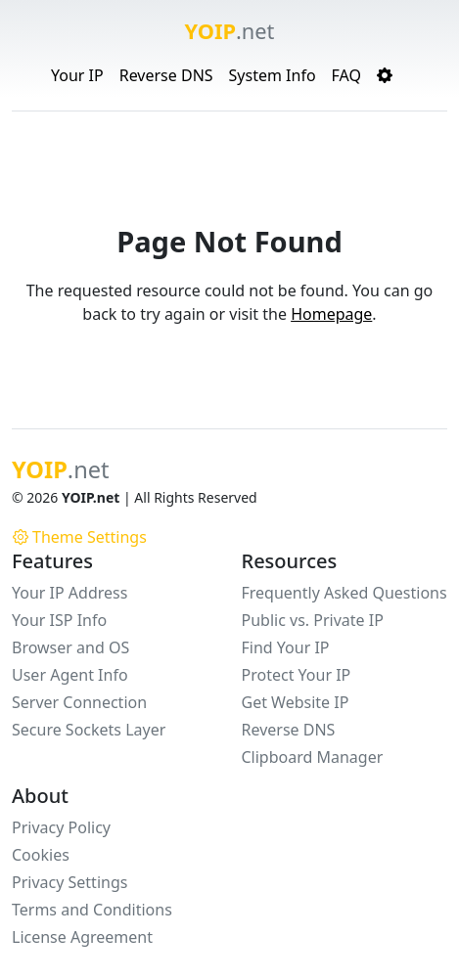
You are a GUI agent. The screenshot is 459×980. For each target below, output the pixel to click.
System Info (273, 75)
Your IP (77, 75)
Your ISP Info (59, 620)
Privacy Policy (61, 827)
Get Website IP (296, 702)
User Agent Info (70, 675)
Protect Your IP (297, 675)
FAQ (346, 75)
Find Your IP (286, 647)
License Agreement (82, 937)
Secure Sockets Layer (89, 730)
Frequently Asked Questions (344, 593)
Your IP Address (69, 593)
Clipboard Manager (313, 757)
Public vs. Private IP (313, 620)
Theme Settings (80, 537)
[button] (385, 75)
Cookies (41, 855)
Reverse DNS (166, 75)
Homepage (331, 314)
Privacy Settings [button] (69, 882)
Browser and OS (70, 647)
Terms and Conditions (92, 910)
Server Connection (79, 702)
